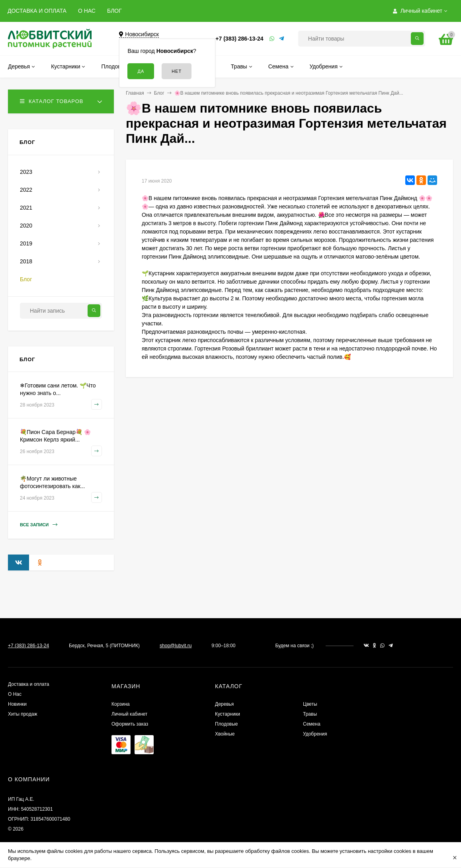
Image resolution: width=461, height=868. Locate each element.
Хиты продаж (22, 714)
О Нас (15, 694)
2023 (26, 172)
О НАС (87, 11)
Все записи (39, 525)
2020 (26, 226)
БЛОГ (114, 11)
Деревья (224, 704)
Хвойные (225, 734)
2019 (26, 243)
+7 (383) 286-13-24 (239, 39)
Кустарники (228, 714)
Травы (310, 714)
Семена (312, 724)
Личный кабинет (129, 714)
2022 (26, 190)
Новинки (17, 704)
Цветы (310, 704)
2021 (26, 208)
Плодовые (227, 724)
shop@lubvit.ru (176, 646)
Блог (159, 93)
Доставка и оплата (29, 684)
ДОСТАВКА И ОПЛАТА (37, 11)
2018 (26, 261)
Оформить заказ (130, 724)
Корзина (121, 704)
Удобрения (315, 734)
